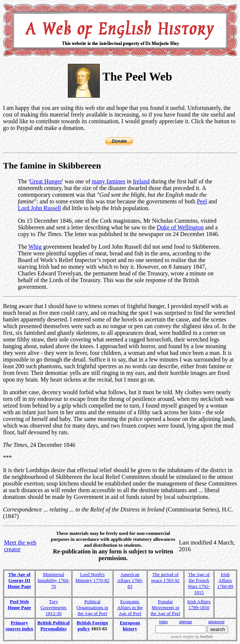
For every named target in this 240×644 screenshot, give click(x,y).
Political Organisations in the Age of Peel (92, 607)
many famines (108, 181)
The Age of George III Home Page (19, 580)
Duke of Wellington (180, 227)
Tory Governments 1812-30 (53, 607)
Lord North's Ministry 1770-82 (92, 577)
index (164, 622)
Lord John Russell (39, 208)
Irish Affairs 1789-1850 (199, 604)
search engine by (192, 637)
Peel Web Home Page (19, 604)
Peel (202, 201)
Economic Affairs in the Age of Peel (130, 607)
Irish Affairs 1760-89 (225, 580)
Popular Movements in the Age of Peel (165, 607)
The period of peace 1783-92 (165, 577)
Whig (35, 247)
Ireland (141, 181)
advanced (216, 622)
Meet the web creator (20, 546)
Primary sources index (19, 626)
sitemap (185, 622)
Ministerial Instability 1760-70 (53, 580)
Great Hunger (46, 181)
